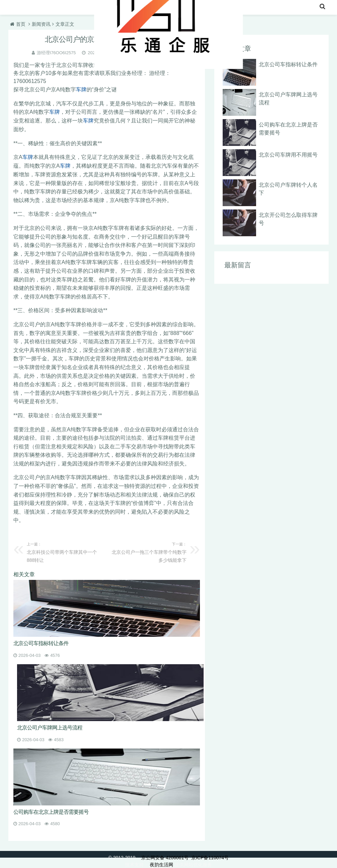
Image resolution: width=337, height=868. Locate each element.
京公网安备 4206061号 (165, 857)
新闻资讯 (41, 24)
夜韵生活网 (161, 864)
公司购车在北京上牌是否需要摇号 (51, 811)
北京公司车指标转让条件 (41, 643)
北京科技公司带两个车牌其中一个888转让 (65, 551)
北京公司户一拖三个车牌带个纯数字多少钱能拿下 (148, 551)
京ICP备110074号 (210, 857)
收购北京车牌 (91, 8)
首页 (16, 8)
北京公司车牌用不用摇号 (288, 155)
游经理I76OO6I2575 (56, 53)
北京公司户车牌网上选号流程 (50, 727)
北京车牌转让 (48, 8)
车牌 (81, 90)
